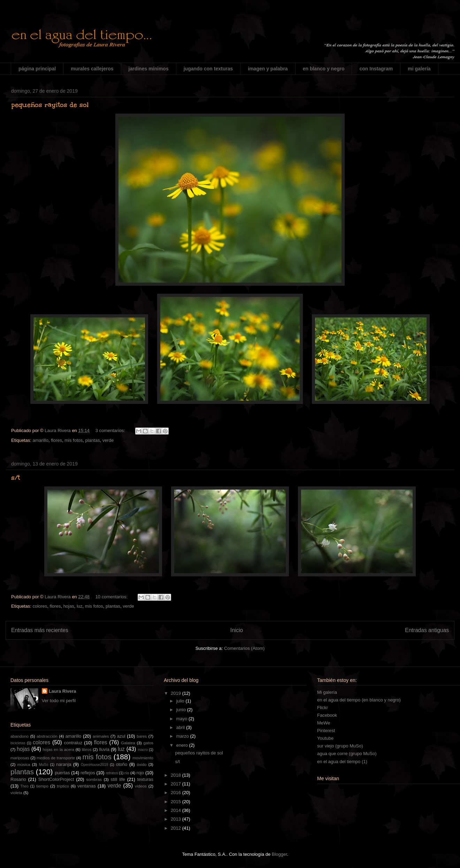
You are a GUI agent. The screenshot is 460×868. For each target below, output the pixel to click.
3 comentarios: (111, 431)
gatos (148, 743)
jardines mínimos (149, 69)
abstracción (47, 736)
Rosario (18, 779)
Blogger (279, 854)
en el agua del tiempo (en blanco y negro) (359, 700)
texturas (145, 779)
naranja (64, 764)
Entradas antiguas (427, 630)
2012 (177, 828)
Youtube (325, 738)
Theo (24, 786)
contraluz (73, 743)
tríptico (63, 786)
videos (141, 786)
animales (101, 736)
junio (182, 710)
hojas (69, 606)
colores (40, 606)
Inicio (237, 630)
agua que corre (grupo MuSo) (347, 754)
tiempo (42, 786)
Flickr (323, 708)
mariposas (20, 758)
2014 (177, 810)
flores (56, 440)
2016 (177, 793)
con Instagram (376, 69)
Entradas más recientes (40, 630)
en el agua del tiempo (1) (342, 762)
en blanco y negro (324, 69)
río (127, 773)
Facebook (327, 715)
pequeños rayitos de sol (50, 105)
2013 (177, 819)
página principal (37, 69)
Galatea (128, 743)
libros (87, 749)
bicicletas (18, 743)
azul (121, 736)
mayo (182, 719)
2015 (177, 802)
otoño (122, 764)
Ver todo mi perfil (59, 701)
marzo (183, 736)
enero (183, 745)
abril (181, 727)
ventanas (87, 786)
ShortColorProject (56, 779)
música (24, 764)
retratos (112, 773)
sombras (94, 779)
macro (143, 750)
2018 (177, 775)
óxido (141, 764)
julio (181, 701)
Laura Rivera (63, 691)
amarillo (40, 440)
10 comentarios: (112, 597)
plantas (92, 440)
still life (118, 779)
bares (142, 736)
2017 (177, 784)
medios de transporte (56, 758)
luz (80, 606)
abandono (20, 736)
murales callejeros (92, 69)
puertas (62, 773)
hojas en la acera (59, 749)
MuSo (43, 765)
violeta (16, 793)
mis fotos (74, 440)
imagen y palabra (268, 69)
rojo (140, 773)
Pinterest (326, 731)
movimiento (143, 758)
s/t (16, 477)
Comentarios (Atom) (244, 648)
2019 (177, 693)
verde (108, 440)
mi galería (419, 69)
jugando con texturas (208, 69)
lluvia (104, 749)
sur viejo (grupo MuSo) (340, 746)
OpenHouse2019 (95, 765)
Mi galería (327, 692)
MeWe (324, 723)
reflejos (88, 773)
